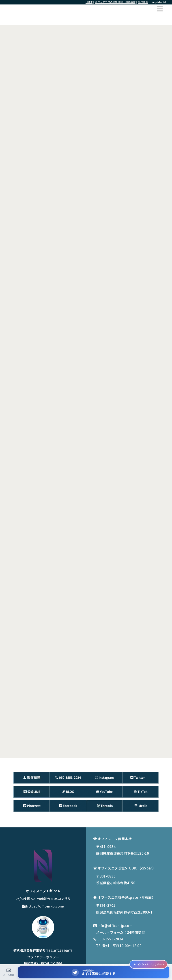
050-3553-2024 (110, 939)
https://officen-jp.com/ (43, 906)
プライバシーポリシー (43, 957)
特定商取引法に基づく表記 (43, 963)
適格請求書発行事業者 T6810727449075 (43, 950)
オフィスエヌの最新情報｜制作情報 (115, 2)
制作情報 (143, 2)
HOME (89, 2)
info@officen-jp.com (115, 926)
